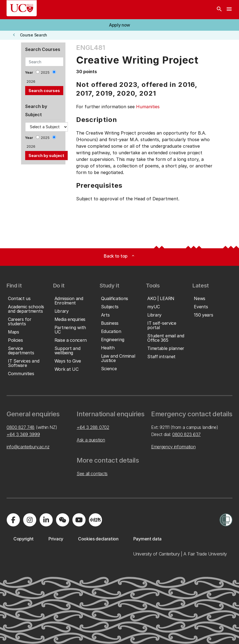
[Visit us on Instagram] (30, 520)
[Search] (219, 10)
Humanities (148, 107)
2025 (45, 72)
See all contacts (92, 474)
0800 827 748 (21, 427)
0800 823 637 (186, 434)
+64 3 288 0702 (93, 427)
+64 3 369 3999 (23, 434)
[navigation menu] (229, 10)
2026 (31, 82)
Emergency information (173, 447)
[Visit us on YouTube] (79, 520)
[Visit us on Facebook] (13, 520)
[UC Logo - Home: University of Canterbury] (22, 8)
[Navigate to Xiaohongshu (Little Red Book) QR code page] (95, 520)
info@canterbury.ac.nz (28, 447)
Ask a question (91, 440)
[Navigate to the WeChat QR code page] (62, 520)
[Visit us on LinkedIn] (46, 520)
